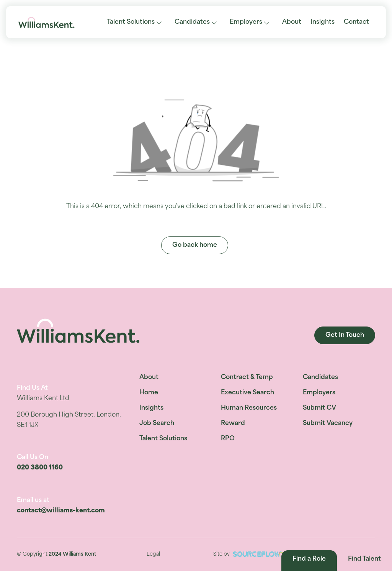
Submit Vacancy (328, 423)
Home (149, 393)
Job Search (157, 423)
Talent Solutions (131, 22)
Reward (233, 423)
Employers (246, 22)
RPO (228, 439)
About (292, 22)
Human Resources (249, 408)
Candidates (192, 22)
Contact (356, 22)
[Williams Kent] (47, 22)
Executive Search (247, 393)
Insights (323, 22)
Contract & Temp (247, 377)
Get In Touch (345, 335)
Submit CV (319, 408)
